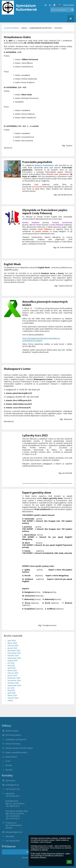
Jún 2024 (11, 688)
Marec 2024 (12, 695)
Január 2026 (12, 648)
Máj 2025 (11, 665)
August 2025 (13, 660)
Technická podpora (13, 735)
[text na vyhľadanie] (62, 10)
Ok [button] (69, 862)
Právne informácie (13, 744)
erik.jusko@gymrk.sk (14, 832)
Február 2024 (13, 698)
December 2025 (14, 651)
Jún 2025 (11, 663)
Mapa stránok (11, 757)
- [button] (50, 5)
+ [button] (46, 5)
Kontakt (9, 765)
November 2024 (14, 680)
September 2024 (14, 685)
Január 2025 (12, 675)
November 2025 (14, 653)
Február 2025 (13, 673)
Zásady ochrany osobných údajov (19, 748)
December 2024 (14, 678)
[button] (59, 5)
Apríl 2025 (12, 668)
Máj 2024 (11, 690)
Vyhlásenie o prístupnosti (16, 739)
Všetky (10, 700)
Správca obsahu (12, 731)
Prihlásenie (69, 5)
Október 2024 (13, 683)
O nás (8, 761)
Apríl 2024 (12, 693)
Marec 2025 (12, 670)
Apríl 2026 (12, 641)
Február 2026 (13, 646)
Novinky (58, 28)
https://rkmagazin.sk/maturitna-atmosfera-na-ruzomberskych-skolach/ (41, 339)
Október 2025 (13, 655)
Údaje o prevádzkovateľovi (16, 752)
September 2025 (14, 658)
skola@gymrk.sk (12, 785)
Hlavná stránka (11, 28)
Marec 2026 (12, 643)
